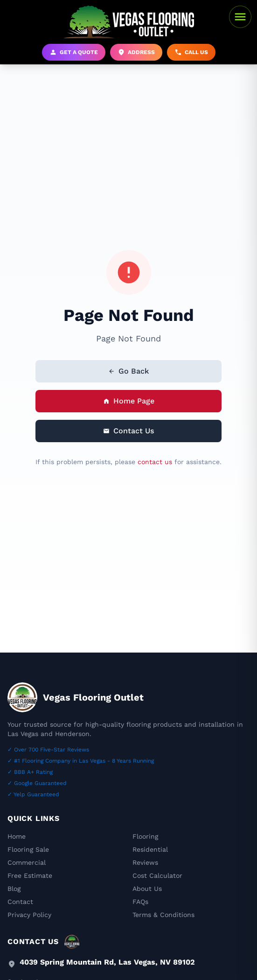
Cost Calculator (157, 876)
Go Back (128, 371)
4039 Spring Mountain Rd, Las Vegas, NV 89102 (107, 962)
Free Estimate (30, 876)
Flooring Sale (28, 849)
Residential (150, 849)
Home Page (129, 401)
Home (17, 836)
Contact (20, 902)
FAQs (140, 902)
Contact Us (128, 431)
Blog (14, 889)
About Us (147, 889)
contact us (155, 462)
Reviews (145, 862)
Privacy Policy (29, 915)
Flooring (145, 836)
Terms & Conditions (163, 915)
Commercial (27, 862)
